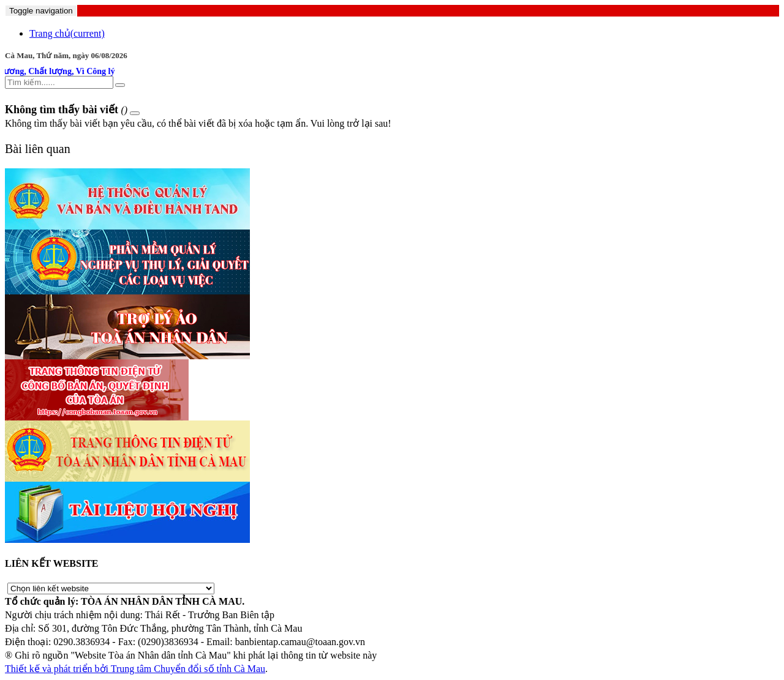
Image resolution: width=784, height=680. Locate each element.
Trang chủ (67, 33)
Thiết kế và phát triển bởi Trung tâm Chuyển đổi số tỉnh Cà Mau (135, 669)
